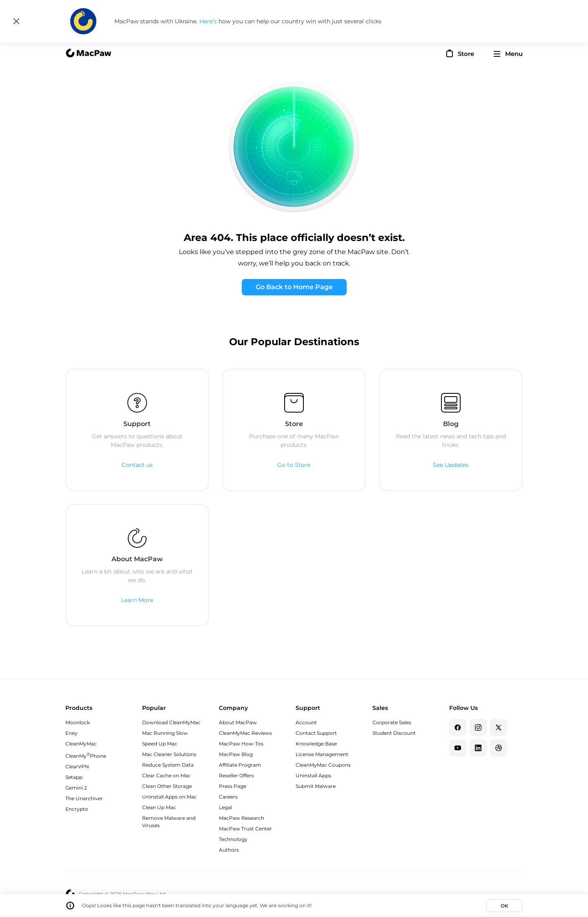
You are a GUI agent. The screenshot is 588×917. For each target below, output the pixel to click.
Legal (225, 807)
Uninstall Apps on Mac (169, 797)
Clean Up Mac (159, 807)
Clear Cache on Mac (166, 775)
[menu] (508, 54)
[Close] (16, 21)
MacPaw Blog (236, 754)
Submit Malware (316, 786)
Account (306, 722)
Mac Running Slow (165, 733)
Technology (233, 839)
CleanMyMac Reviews (245, 733)
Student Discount (394, 733)
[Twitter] (499, 727)
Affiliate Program (240, 765)
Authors (229, 850)
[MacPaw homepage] (88, 54)
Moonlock (78, 722)
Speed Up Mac (160, 744)
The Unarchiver (84, 798)
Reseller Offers (236, 775)
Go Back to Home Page (294, 287)
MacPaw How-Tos (241, 744)
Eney (71, 733)
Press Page (233, 786)
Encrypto (77, 809)
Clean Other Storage (167, 786)
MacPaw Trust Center (245, 829)
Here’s (209, 21)
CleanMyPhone (86, 756)
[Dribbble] (499, 748)
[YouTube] (458, 748)
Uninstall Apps (313, 775)
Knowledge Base (316, 744)
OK (504, 906)
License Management (322, 754)
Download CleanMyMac (171, 722)
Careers (228, 797)
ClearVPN (77, 766)
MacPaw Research (242, 818)
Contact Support (316, 733)
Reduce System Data (168, 765)
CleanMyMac (81, 744)
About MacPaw (238, 722)
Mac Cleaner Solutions (169, 754)
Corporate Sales (392, 722)
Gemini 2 (76, 788)
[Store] (459, 53)
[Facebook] (458, 727)
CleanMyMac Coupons (323, 765)
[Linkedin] (478, 748)
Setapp (74, 777)
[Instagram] (478, 727)
